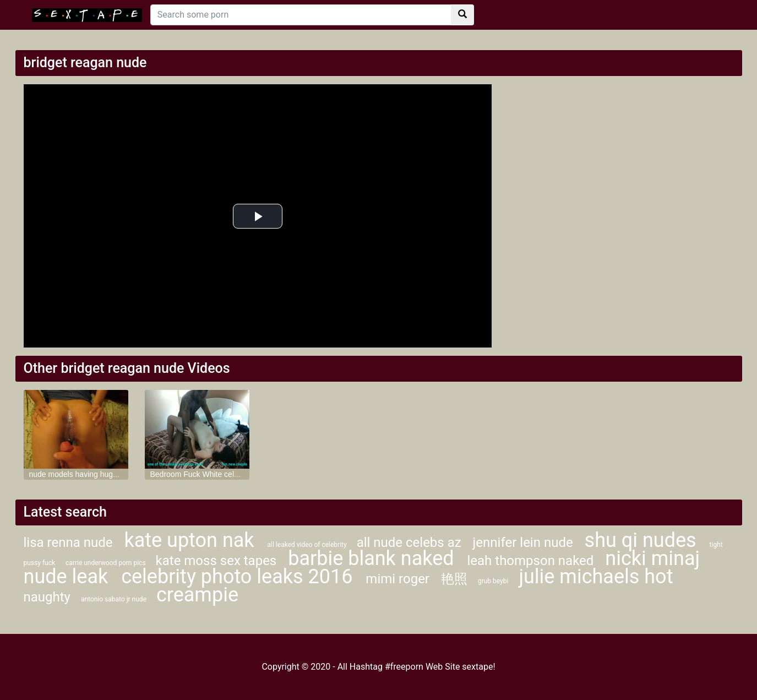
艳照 (454, 579)
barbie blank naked (373, 558)
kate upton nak (191, 540)
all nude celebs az (411, 542)
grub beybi (493, 581)
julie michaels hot (596, 577)
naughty (47, 597)
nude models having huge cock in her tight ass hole (117, 474)
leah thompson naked (532, 561)
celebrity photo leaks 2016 (239, 577)
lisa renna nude (70, 542)
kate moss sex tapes (218, 561)
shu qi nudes (643, 540)
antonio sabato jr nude (115, 599)
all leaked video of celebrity (308, 545)
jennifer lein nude (525, 542)
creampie (197, 595)
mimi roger (399, 579)
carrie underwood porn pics (107, 563)
